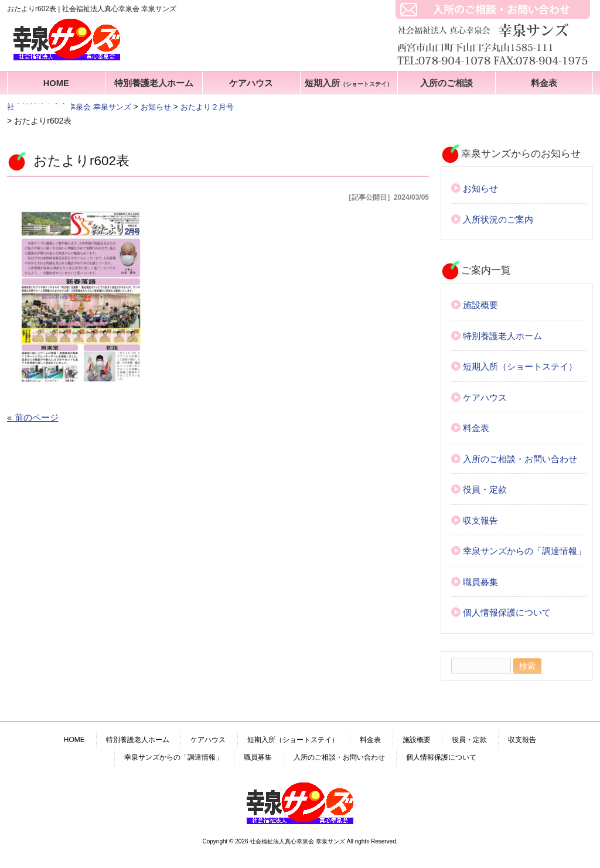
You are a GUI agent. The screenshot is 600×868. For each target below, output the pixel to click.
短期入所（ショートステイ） (520, 366)
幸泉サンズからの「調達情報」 (524, 551)
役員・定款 (485, 489)
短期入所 (349, 83)
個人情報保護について (507, 612)
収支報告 (480, 520)
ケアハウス (251, 83)
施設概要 (480, 305)
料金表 (544, 83)
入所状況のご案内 (498, 219)
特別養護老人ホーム (154, 83)
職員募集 (480, 582)
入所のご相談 (446, 83)
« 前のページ (33, 417)
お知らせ (480, 188)
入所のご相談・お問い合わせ (520, 459)
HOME (56, 83)
